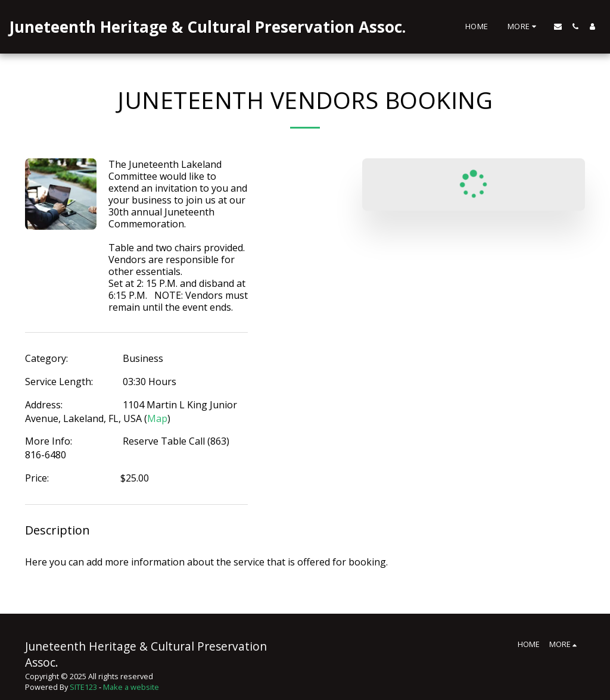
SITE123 (83, 687)
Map (157, 418)
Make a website (131, 687)
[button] (558, 26)
